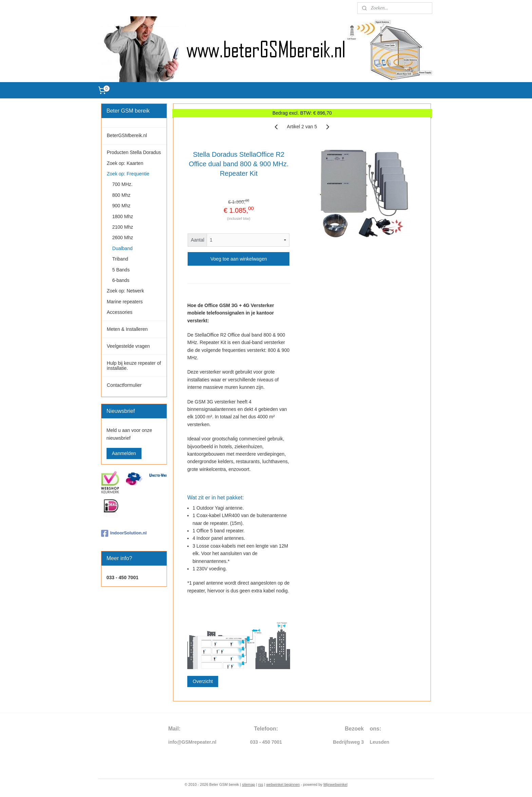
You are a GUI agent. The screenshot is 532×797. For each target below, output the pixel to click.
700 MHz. (122, 184)
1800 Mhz (123, 216)
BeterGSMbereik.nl (127, 135)
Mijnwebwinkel (335, 784)
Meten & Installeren (127, 329)
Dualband (122, 248)
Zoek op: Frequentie (128, 174)
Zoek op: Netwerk (126, 291)
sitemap (249, 784)
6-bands (121, 280)
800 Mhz (121, 195)
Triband (120, 259)
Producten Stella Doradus (134, 152)
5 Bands (121, 270)
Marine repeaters (125, 302)
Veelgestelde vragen (128, 346)
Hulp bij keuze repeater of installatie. (134, 366)
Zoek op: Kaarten (125, 163)
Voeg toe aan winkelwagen (239, 259)
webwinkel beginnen (283, 784)
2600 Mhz (123, 238)
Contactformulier (124, 385)
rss (261, 784)
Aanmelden (124, 453)
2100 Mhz (123, 227)
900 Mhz (121, 206)
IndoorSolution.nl (124, 533)
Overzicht (203, 681)
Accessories (120, 312)
